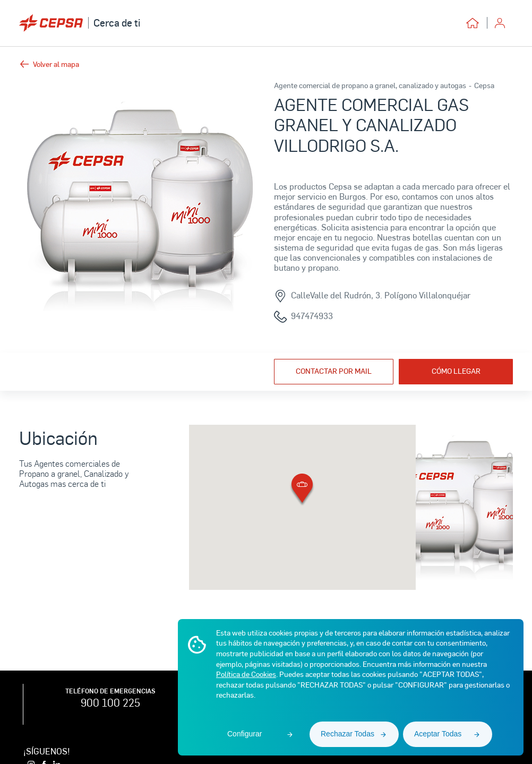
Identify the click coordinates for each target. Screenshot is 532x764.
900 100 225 (110, 702)
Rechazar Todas (347, 734)
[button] (302, 490)
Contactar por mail (334, 371)
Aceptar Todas (438, 734)
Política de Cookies (246, 674)
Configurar (244, 734)
